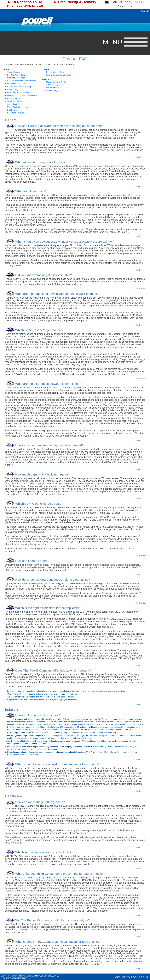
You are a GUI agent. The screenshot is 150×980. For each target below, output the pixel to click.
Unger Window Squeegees (18, 107)
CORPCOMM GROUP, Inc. (138, 977)
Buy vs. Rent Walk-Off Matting (19, 87)
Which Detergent (14, 90)
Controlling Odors (14, 104)
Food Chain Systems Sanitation (58, 75)
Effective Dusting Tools (16, 75)
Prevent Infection (53, 88)
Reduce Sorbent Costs (55, 72)
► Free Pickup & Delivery (75, 2)
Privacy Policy (25, 978)
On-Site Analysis (53, 91)
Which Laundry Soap (54, 85)
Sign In (145, 11)
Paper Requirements (15, 98)
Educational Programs (16, 113)
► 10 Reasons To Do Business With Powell (25, 4)
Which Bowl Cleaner (15, 101)
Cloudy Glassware (14, 72)
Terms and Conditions (9, 978)
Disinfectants (12, 110)
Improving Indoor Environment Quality (22, 95)
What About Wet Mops (16, 78)
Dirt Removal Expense (16, 84)
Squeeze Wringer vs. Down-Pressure (22, 81)
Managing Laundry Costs (56, 82)
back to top (141, 157)
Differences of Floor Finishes (19, 92)
